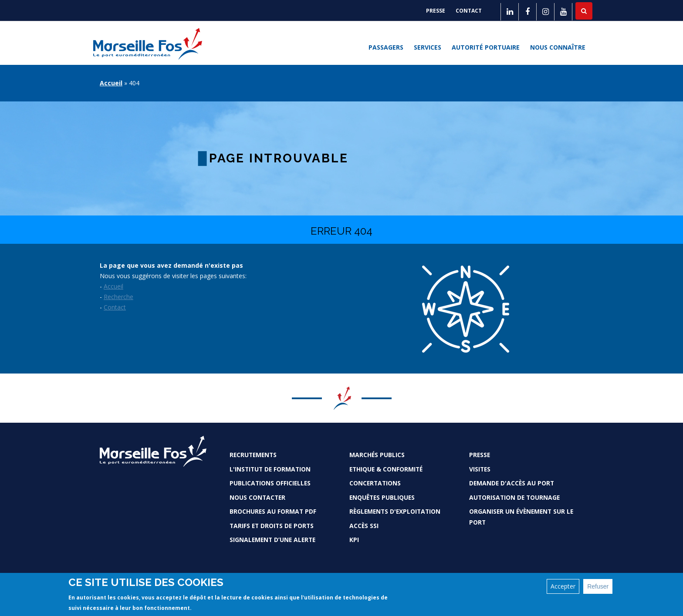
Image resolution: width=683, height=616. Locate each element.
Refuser (598, 586)
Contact (469, 11)
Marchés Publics (377, 455)
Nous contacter (257, 497)
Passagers (386, 47)
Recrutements (253, 455)
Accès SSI (364, 526)
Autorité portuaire (486, 47)
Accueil (111, 83)
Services (428, 47)
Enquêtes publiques (382, 497)
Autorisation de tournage (514, 497)
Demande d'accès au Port (512, 483)
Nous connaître (558, 47)
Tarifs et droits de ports (272, 526)
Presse (436, 11)
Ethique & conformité (386, 469)
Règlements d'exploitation (395, 511)
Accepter (563, 586)
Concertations (375, 483)
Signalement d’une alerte (272, 540)
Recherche (118, 297)
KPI (354, 540)
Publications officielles (270, 483)
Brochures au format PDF (273, 511)
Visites (480, 469)
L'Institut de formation (270, 469)
